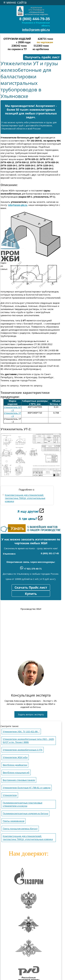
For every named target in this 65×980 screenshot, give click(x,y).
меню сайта (15, 2)
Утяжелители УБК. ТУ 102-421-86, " (21, 732)
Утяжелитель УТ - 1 (12, 415)
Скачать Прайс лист (31, 588)
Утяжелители (10, 795)
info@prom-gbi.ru (36, 30)
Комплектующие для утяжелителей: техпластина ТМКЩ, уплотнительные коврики (25, 498)
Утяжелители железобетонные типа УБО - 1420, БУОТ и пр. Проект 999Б (29, 741)
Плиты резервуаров (14, 821)
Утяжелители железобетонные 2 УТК (23, 750)
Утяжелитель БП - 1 (12, 409)
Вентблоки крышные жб (16, 773)
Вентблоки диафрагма (15, 765)
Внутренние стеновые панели (19, 780)
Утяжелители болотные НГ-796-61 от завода (27, 788)
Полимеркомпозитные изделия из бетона (25, 813)
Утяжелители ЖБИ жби (15, 757)
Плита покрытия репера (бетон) (20, 829)
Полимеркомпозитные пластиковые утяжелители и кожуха (23, 804)
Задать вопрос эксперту (31, 715)
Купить (31, 594)
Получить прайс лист (42, 57)
